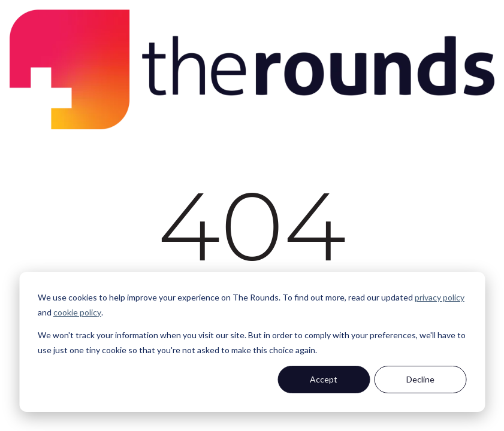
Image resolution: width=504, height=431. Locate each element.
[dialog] (252, 342)
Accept (324, 379)
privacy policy (440, 297)
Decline (420, 379)
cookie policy (77, 312)
